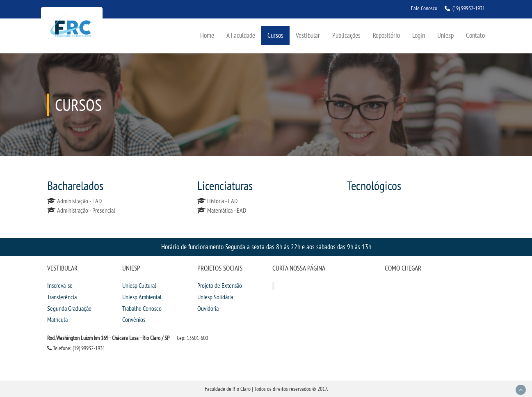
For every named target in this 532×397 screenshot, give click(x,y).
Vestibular (308, 35)
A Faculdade (241, 35)
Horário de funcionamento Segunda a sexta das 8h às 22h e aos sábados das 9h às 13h (266, 247)
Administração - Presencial (86, 210)
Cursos (275, 35)
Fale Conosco (424, 8)
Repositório (386, 35)
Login (419, 35)
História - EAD (222, 201)
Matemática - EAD (227, 210)
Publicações (346, 35)
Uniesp (445, 35)
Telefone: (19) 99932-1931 (76, 348)
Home (207, 35)
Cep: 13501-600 (192, 338)
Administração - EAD (79, 201)
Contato (475, 35)
